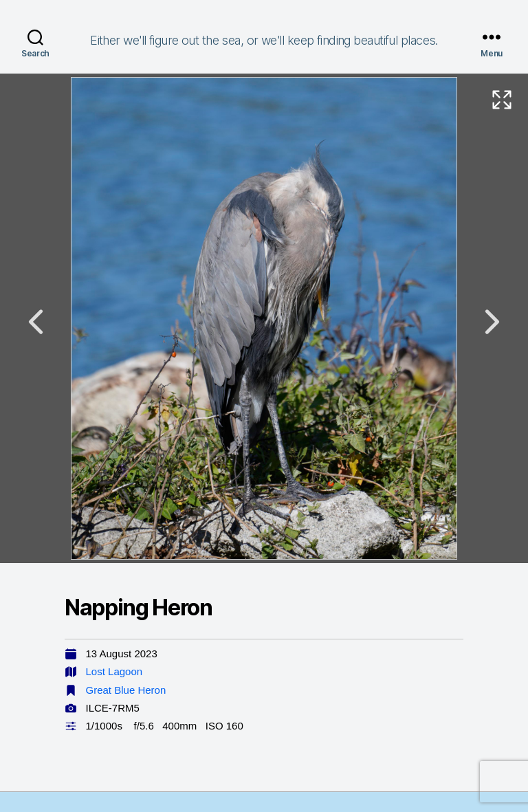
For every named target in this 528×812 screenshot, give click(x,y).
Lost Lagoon (114, 671)
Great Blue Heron (126, 690)
